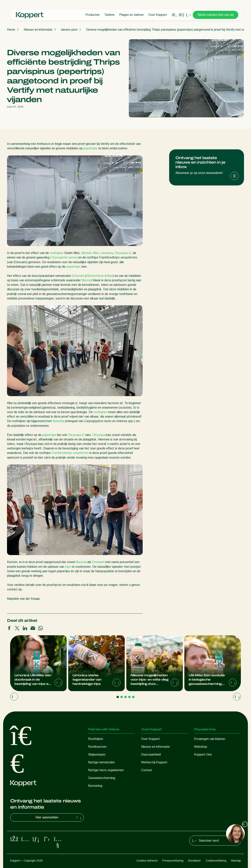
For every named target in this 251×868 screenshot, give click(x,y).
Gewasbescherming (102, 778)
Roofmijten (96, 739)
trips (68, 567)
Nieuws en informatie (38, 30)
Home (11, 30)
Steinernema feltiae (99, 276)
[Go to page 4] (129, 697)
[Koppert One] (181, 15)
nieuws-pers (69, 30)
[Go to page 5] (133, 697)
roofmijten (57, 253)
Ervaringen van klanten (210, 739)
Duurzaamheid (151, 754)
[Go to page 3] (125, 697)
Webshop (201, 747)
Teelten (109, 15)
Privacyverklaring (173, 861)
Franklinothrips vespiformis (70, 453)
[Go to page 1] (118, 697)
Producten (92, 15)
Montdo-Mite (90, 253)
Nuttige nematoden (101, 762)
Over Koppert (158, 15)
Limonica (107, 253)
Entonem (78, 276)
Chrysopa (99, 435)
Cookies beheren (147, 861)
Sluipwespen (97, 754)
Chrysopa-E (123, 253)
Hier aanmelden (59, 817)
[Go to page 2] (122, 697)
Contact (147, 770)
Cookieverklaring (216, 861)
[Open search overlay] (174, 15)
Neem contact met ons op (216, 15)
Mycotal (87, 280)
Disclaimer (194, 861)
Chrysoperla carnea (64, 257)
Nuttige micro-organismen (106, 770)
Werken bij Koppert (154, 762)
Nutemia (58, 421)
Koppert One (203, 754)
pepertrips (90, 148)
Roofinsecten (97, 747)
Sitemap (236, 861)
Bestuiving (95, 786)
